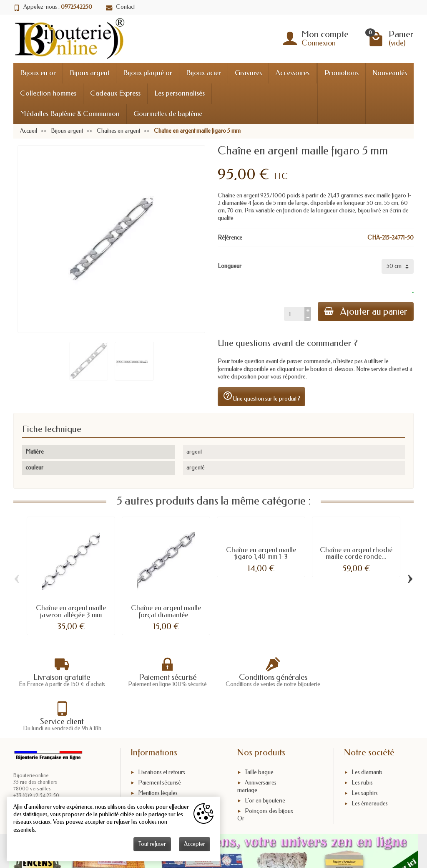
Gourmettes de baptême (168, 114)
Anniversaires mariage (257, 749)
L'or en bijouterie (265, 763)
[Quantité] (293, 314)
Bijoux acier (203, 73)
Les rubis (362, 745)
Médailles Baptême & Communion (70, 114)
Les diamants (367, 735)
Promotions (342, 73)
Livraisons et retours (162, 735)
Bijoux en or (38, 73)
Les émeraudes (370, 766)
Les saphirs (365, 756)
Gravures (248, 73)
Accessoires (293, 73)
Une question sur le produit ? (261, 396)
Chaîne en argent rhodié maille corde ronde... (356, 553)
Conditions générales (163, 766)
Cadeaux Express (115, 93)
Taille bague (259, 735)
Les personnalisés (180, 93)
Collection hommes (48, 93)
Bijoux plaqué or (148, 73)
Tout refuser (152, 844)
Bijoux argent (89, 73)
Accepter (195, 844)
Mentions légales (158, 756)
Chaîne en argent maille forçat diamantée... (166, 611)
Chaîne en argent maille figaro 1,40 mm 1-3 (261, 553)
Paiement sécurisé (159, 745)
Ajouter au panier (365, 312)
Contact (120, 7)
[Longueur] (398, 266)
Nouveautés (390, 73)
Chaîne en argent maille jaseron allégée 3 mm (71, 611)
